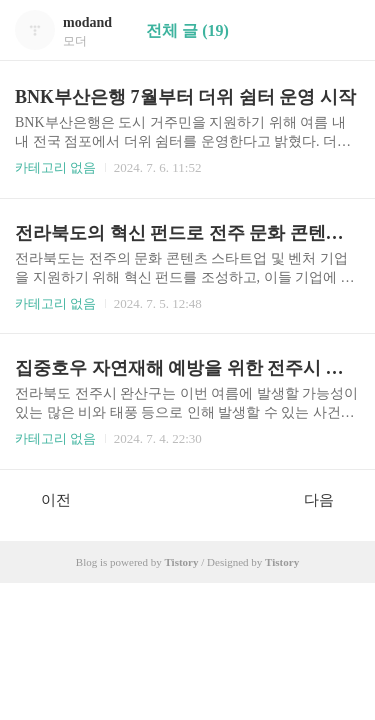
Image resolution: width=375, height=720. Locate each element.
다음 (329, 499)
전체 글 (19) (187, 30)
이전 (45, 499)
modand (87, 22)
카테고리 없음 (55, 167)
